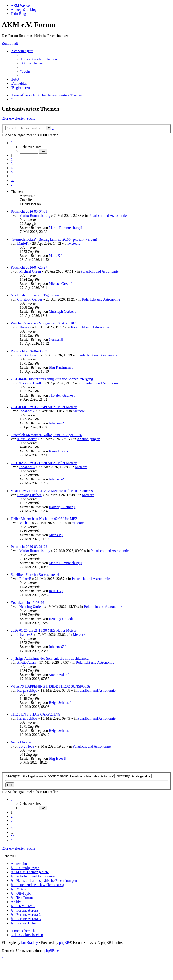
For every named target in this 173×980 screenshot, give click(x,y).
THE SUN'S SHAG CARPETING (36, 714)
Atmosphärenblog (24, 10)
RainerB (25, 579)
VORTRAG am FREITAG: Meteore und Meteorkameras (52, 491)
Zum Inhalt (10, 43)
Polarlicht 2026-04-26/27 (29, 267)
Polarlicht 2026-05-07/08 (29, 211)
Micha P (25, 523)
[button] (11, 143)
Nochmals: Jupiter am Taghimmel (35, 295)
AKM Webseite (22, 6)
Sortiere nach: (81, 776)
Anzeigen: (26, 776)
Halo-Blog (18, 14)
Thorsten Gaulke (31, 383)
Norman (25, 327)
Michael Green (30, 271)
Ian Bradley (30, 942)
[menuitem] (38, 59)
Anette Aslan (26, 662)
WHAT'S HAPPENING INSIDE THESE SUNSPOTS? (51, 686)
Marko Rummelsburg (35, 215)
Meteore (74, 243)
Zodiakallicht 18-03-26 (27, 603)
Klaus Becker (27, 439)
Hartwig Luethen (29, 495)
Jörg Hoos (27, 746)
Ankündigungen (88, 439)
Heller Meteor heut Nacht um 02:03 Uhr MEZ (44, 519)
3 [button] (12, 164)
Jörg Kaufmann (28, 355)
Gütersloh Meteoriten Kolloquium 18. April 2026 (46, 435)
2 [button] (12, 160)
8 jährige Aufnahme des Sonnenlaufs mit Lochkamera (50, 658)
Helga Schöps (27, 690)
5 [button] (12, 172)
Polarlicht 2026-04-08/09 (29, 351)
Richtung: (134, 776)
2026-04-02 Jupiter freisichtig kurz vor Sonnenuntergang (52, 379)
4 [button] (12, 168)
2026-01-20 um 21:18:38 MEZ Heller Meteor (44, 630)
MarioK (23, 243)
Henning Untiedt (31, 607)
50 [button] (13, 180)
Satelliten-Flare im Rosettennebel (35, 575)
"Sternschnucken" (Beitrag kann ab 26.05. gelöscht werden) (54, 239)
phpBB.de (52, 951)
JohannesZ (27, 411)
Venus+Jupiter (21, 742)
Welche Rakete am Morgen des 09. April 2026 (44, 323)
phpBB (64, 942)
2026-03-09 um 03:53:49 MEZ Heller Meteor (44, 407)
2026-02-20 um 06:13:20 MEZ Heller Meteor (44, 463)
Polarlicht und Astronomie (108, 215)
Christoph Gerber (30, 299)
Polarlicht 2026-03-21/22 (29, 547)
